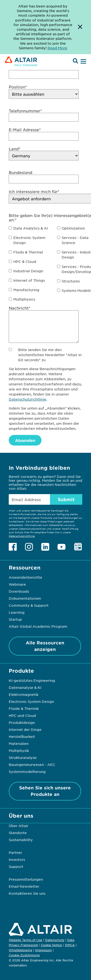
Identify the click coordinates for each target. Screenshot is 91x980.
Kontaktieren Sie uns (27, 893)
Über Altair (19, 826)
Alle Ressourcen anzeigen (45, 646)
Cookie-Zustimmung (24, 955)
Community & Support (29, 605)
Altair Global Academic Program (38, 626)
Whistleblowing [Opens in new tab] (20, 950)
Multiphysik (19, 750)
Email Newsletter (24, 886)
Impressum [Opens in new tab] (43, 950)
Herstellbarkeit (22, 736)
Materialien (19, 743)
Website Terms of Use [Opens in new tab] (25, 940)
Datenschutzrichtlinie (28, 399)
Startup (15, 619)
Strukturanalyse (23, 757)
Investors (17, 859)
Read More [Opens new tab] (57, 48)
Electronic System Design (31, 701)
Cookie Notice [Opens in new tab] (51, 945)
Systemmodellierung (27, 771)
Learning (17, 612)
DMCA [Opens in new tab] (70, 945)
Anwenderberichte (25, 577)
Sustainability (21, 840)
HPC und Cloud (22, 715)
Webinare (17, 584)
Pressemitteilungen (26, 879)
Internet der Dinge (25, 729)
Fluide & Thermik (24, 708)
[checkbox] (31, 228)
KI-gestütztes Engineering (32, 680)
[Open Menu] (83, 62)
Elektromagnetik (24, 694)
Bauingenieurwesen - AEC (32, 764)
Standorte (18, 833)
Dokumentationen (25, 598)
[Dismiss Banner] (80, 27)
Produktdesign (22, 722)
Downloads (19, 591)
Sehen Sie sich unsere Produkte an (45, 791)
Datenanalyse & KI (25, 687)
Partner (15, 852)
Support (16, 866)
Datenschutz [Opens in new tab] (55, 940)
